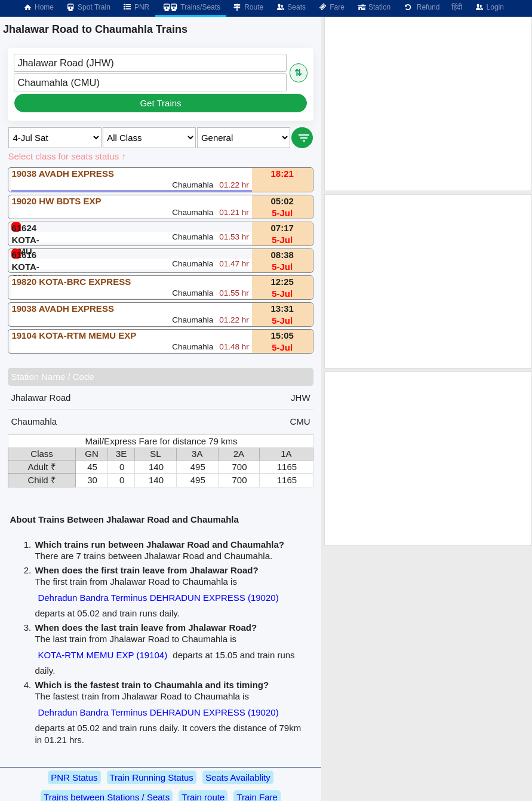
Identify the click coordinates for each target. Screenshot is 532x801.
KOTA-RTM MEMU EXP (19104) (102, 655)
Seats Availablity (238, 777)
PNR (136, 7)
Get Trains (160, 103)
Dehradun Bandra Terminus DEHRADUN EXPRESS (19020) (158, 598)
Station (373, 7)
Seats (290, 7)
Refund (421, 7)
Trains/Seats (191, 7)
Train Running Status (152, 777)
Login (489, 7)
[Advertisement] (428, 104)
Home (38, 7)
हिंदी (457, 7)
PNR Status (74, 777)
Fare (331, 7)
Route (248, 7)
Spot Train (88, 7)
